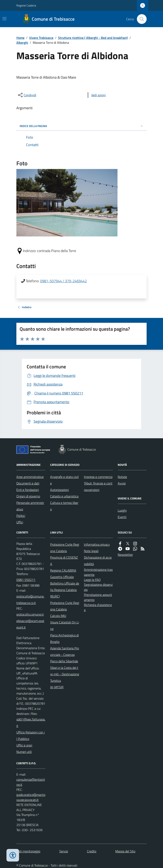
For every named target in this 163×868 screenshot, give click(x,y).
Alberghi (22, 43)
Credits (92, 851)
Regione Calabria (26, 5)
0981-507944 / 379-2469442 (63, 281)
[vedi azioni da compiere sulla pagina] (95, 95)
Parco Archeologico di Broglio (64, 638)
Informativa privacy (97, 544)
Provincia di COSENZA (64, 561)
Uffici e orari (24, 745)
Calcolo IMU (58, 616)
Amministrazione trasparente (98, 572)
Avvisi (122, 483)
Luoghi (122, 510)
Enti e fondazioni (28, 490)
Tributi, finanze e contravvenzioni (98, 486)
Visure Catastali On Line (65, 625)
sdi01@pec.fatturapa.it (31, 723)
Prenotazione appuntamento (98, 597)
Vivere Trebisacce (41, 38)
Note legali (91, 551)
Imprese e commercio (98, 477)
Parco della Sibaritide (64, 661)
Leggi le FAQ (92, 580)
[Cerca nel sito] (140, 19)
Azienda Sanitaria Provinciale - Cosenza (65, 651)
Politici (21, 516)
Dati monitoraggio (28, 851)
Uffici (20, 522)
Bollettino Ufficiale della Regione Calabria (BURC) (65, 590)
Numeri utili (24, 752)
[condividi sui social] (27, 95)
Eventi (122, 517)
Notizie (122, 477)
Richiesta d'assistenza (98, 607)
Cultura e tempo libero (64, 506)
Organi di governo (28, 496)
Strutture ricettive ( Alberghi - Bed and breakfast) (93, 38)
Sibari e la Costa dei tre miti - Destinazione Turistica (65, 674)
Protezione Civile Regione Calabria (65, 548)
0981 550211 (26, 580)
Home (20, 38)
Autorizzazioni (59, 490)
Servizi (64, 851)
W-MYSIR (57, 687)
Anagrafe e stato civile (64, 480)
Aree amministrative (30, 477)
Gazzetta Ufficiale (62, 577)
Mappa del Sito (125, 851)
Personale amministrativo (30, 506)
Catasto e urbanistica (64, 496)
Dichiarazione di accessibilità (98, 561)
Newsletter (125, 555)
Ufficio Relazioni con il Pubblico (31, 735)
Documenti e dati (28, 483)
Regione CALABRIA (63, 570)
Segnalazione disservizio (98, 587)
